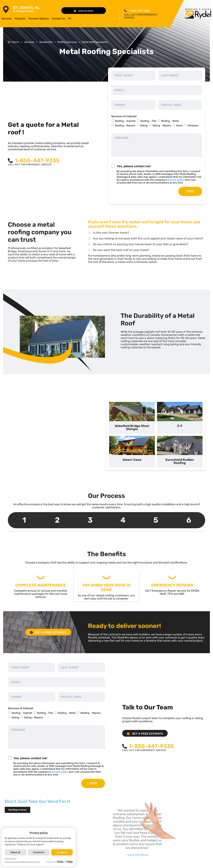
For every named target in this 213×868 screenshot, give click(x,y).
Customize (39, 852)
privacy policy (176, 180)
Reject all (16, 852)
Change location (24, 11)
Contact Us (58, 19)
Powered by (60, 862)
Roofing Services (67, 42)
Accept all (62, 852)
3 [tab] (90, 520)
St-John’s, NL (26, 8)
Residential (46, 42)
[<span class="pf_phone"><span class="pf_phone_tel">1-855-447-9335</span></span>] (125, 11)
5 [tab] (156, 520)
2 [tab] (57, 520)
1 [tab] (24, 520)
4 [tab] (123, 520)
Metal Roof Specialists (95, 42)
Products (20, 19)
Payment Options (39, 19)
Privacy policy (11, 859)
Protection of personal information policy (22, 862)
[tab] (132, 418)
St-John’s (14, 42)
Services (7, 19)
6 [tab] (189, 520)
